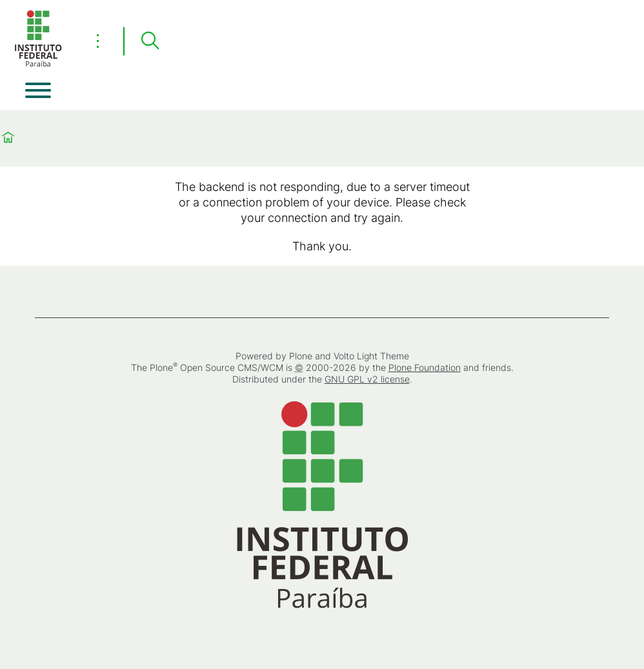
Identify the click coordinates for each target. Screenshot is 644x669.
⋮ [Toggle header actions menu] (98, 41)
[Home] (38, 64)
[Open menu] (38, 90)
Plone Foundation (425, 367)
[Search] (150, 41)
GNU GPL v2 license (367, 379)
